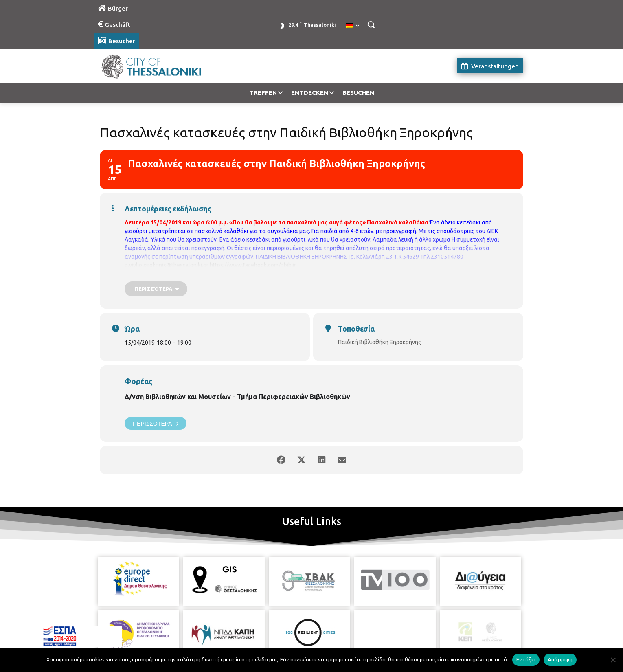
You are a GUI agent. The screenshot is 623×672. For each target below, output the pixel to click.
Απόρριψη (560, 659)
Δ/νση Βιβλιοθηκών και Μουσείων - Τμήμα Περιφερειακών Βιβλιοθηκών (237, 397)
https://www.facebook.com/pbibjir (253, 265)
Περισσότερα (156, 423)
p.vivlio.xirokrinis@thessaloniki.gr (167, 265)
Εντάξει (526, 659)
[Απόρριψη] (613, 660)
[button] (371, 24)
